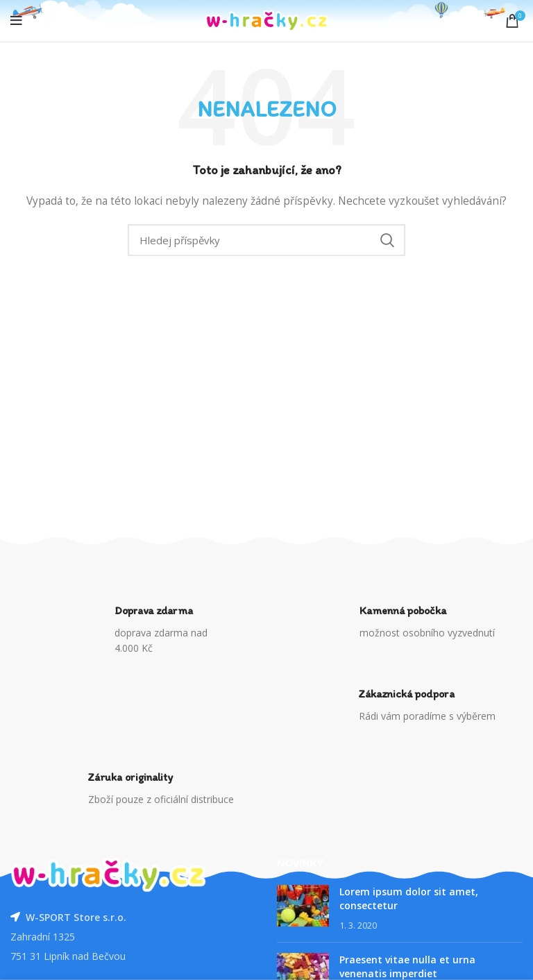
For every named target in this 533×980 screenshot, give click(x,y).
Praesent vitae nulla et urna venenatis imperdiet (407, 966)
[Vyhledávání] (266, 240)
